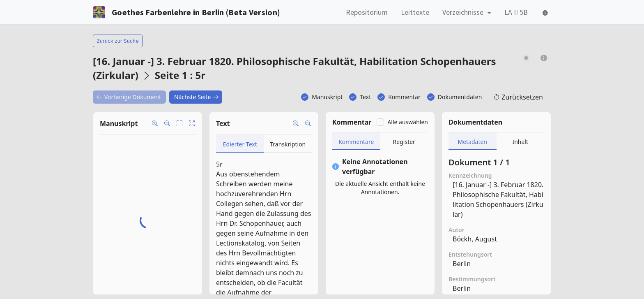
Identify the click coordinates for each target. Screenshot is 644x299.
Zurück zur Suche (118, 41)
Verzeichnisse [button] (464, 12)
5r (219, 164)
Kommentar (404, 97)
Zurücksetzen (518, 97)
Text (365, 97)
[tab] (240, 144)
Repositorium (367, 12)
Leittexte (415, 12)
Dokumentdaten (460, 97)
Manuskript (327, 97)
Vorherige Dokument (129, 97)
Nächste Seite (197, 97)
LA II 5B (516, 12)
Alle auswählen (408, 122)
